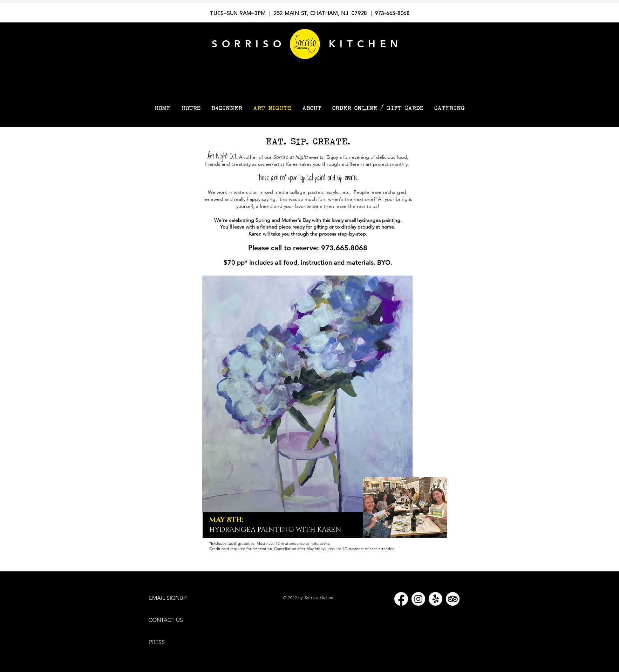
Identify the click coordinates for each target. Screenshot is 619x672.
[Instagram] (418, 599)
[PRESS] (159, 642)
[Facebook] (401, 599)
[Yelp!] (436, 599)
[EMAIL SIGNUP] (171, 598)
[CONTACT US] (169, 620)
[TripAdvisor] (453, 599)
